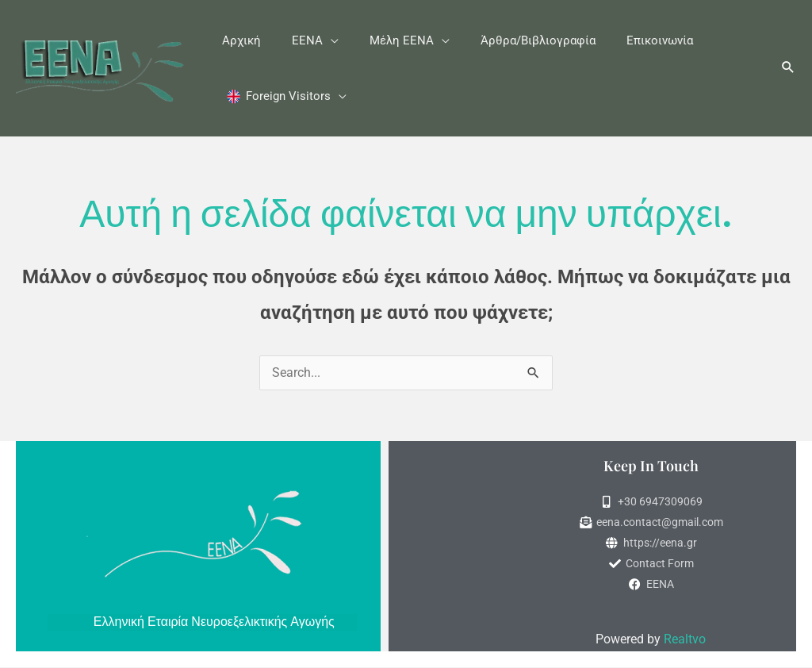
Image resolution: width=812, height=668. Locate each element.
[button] (638, 171)
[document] (406, 334)
